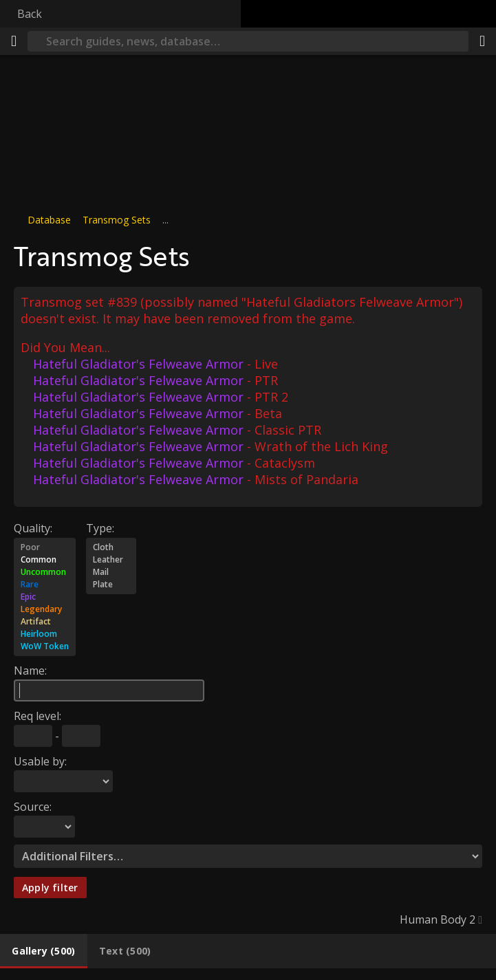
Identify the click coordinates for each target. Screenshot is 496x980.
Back (30, 14)
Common (45, 560)
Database (49, 220)
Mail (111, 572)
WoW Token (45, 646)
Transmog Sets (117, 220)
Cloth (111, 547)
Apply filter (50, 888)
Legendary (45, 609)
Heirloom (45, 634)
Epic (45, 597)
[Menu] (14, 41)
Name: (30, 671)
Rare (45, 585)
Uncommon (45, 572)
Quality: (33, 528)
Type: (100, 528)
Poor (45, 547)
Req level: (37, 716)
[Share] (482, 41)
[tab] (44, 951)
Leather (111, 560)
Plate (111, 585)
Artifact (45, 622)
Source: (33, 807)
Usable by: (40, 761)
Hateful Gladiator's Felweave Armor (138, 364)
